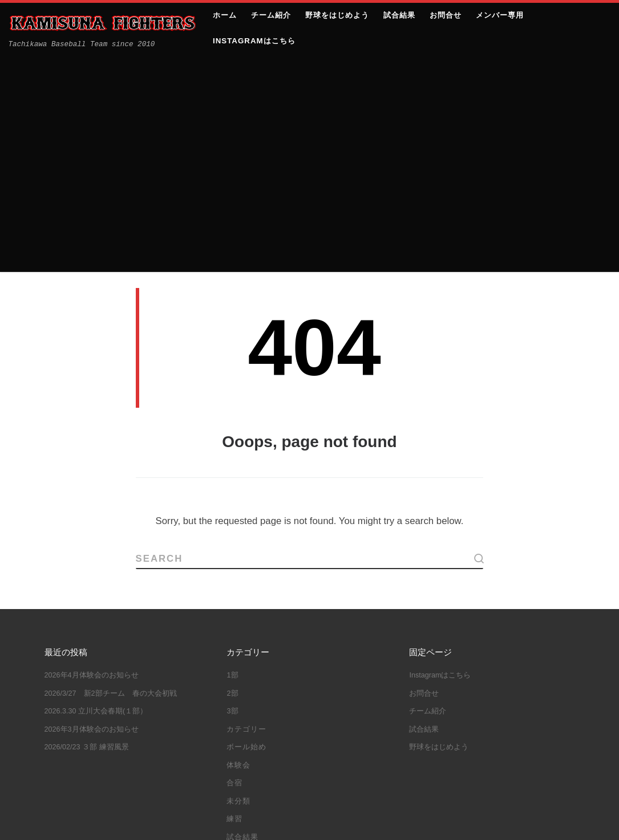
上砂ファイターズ (107, 820)
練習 (234, 602)
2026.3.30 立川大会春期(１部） (96, 494)
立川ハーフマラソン (268, 745)
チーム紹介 (428, 494)
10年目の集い (256, 675)
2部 (233, 476)
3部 (233, 494)
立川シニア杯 (357, 727)
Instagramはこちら (440, 458)
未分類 (238, 584)
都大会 (290, 762)
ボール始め (246, 530)
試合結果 (242, 620)
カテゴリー (246, 512)
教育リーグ (298, 727)
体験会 (238, 548)
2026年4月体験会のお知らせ (92, 458)
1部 (233, 458)
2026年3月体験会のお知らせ (92, 512)
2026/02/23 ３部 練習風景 (87, 530)
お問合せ (424, 476)
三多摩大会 (252, 692)
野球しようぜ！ (345, 762)
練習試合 (248, 762)
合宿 (234, 566)
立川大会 (334, 745)
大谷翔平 (248, 727)
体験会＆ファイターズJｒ (278, 710)
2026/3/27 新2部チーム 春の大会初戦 (111, 476)
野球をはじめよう (439, 530)
